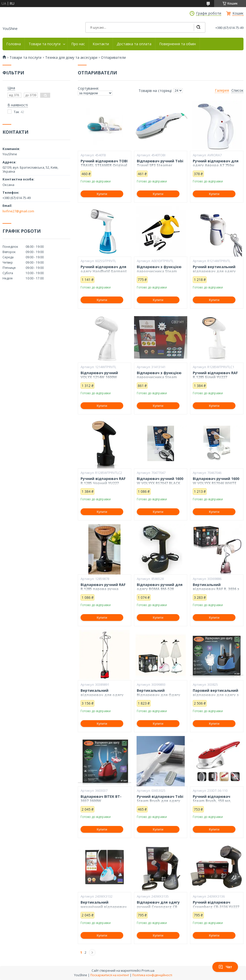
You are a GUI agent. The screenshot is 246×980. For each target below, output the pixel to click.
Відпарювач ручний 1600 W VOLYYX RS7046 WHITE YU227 (216, 483)
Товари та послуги (45, 44)
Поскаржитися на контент (110, 975)
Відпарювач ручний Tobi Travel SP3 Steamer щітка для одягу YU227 (160, 165)
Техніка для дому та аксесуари (71, 58)
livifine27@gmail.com (18, 211)
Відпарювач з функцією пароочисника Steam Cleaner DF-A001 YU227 (159, 271)
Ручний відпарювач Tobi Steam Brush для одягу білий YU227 (160, 801)
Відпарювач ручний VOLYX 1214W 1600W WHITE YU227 (99, 377)
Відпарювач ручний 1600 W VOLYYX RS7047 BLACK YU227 (160, 483)
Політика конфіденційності (152, 975)
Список (237, 90)
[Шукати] (198, 27)
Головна (14, 44)
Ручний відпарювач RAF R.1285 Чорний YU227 (103, 481)
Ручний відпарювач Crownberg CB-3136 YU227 (216, 904)
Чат (225, 967)
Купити (102, 194)
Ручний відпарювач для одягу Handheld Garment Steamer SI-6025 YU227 (104, 271)
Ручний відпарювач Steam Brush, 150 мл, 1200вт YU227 (212, 801)
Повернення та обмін (177, 44)
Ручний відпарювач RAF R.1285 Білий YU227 (215, 375)
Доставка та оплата (134, 44)
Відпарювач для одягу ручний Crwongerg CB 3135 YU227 (158, 907)
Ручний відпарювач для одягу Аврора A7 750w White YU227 (216, 165)
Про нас (78, 44)
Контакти (101, 44)
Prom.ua (148, 970)
